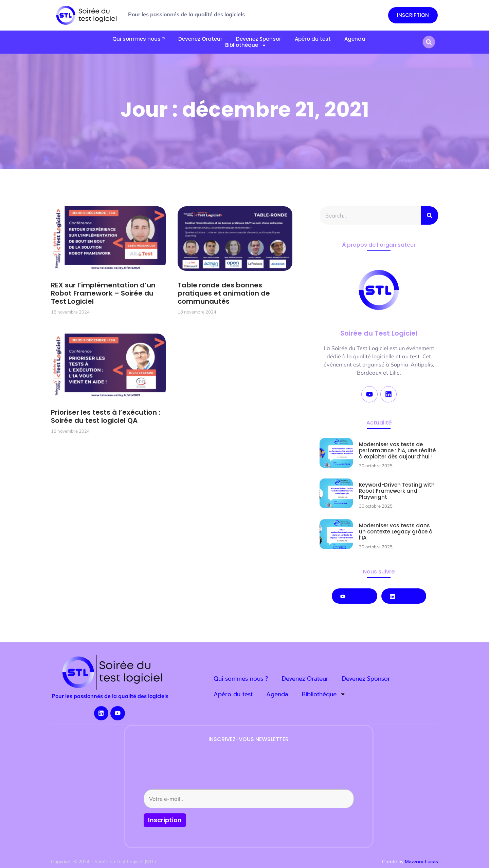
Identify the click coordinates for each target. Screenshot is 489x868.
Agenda (355, 39)
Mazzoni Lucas (421, 862)
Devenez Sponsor (366, 679)
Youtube (355, 596)
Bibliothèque (246, 45)
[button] (429, 42)
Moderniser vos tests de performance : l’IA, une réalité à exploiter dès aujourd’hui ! (397, 450)
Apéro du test (313, 39)
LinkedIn (404, 596)
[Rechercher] (430, 215)
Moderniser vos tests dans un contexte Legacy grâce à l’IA (396, 532)
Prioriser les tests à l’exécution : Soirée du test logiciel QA (106, 416)
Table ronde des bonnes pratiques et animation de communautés (224, 293)
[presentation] (195, 771)
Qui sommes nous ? (139, 39)
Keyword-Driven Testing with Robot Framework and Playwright (397, 491)
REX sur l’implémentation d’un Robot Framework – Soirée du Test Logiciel (103, 293)
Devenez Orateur (200, 39)
